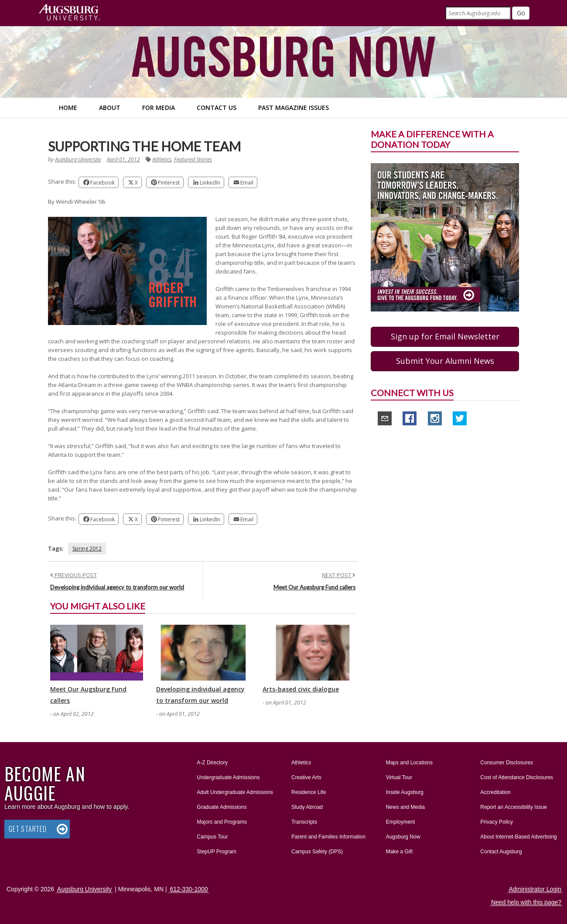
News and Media (405, 807)
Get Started (28, 829)
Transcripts (304, 822)
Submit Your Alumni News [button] (445, 361)
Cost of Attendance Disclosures (517, 777)
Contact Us (217, 108)
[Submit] (521, 13)
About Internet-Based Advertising (518, 837)
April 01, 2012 (123, 159)
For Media (159, 108)
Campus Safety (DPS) (317, 852)
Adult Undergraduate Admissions (235, 792)
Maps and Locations (409, 763)
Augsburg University (78, 159)
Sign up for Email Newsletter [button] (445, 336)
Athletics (162, 159)
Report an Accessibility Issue (514, 807)
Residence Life (309, 792)
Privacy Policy (497, 822)
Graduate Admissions (222, 807)
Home (68, 108)
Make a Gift (399, 852)
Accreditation (495, 792)
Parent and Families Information (328, 837)
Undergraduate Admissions (228, 777)
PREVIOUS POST (73, 575)
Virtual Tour (399, 777)
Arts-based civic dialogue (301, 689)
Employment (401, 822)
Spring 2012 (87, 549)
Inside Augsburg (405, 792)
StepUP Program (217, 852)
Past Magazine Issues (294, 108)
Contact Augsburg (501, 852)
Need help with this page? (526, 902)
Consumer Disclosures (507, 763)
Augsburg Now (403, 837)
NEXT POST (339, 575)
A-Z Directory (212, 763)
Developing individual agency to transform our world (117, 587)
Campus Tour (212, 837)
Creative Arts (306, 777)
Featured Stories (193, 159)
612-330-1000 (189, 889)
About (110, 108)
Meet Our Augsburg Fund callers (314, 587)
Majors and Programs (222, 820)
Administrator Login (535, 889)
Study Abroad (307, 807)
